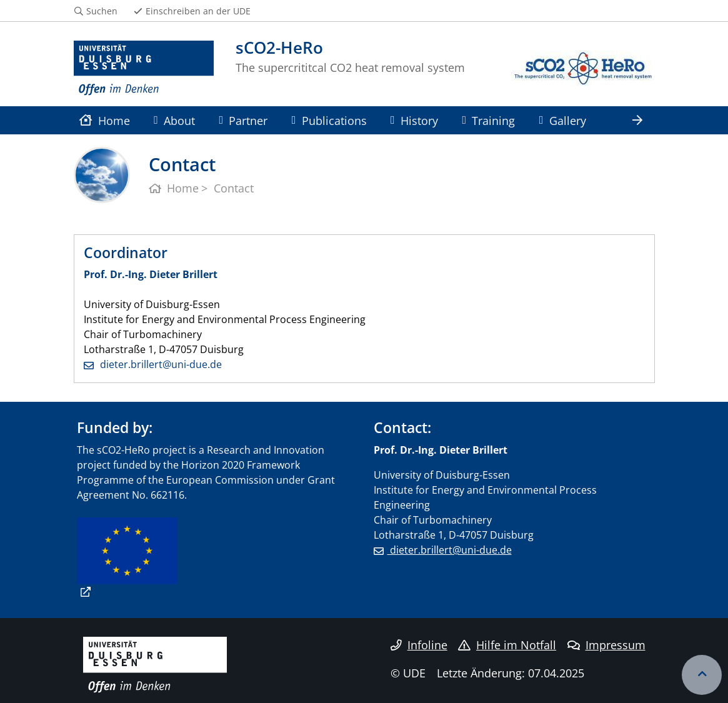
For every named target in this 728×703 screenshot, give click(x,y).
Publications (329, 120)
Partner (244, 120)
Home (105, 120)
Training (488, 120)
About (174, 120)
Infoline (419, 645)
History (414, 120)
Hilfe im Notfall (507, 645)
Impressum (606, 645)
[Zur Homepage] (144, 69)
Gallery (563, 120)
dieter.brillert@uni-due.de (160, 364)
